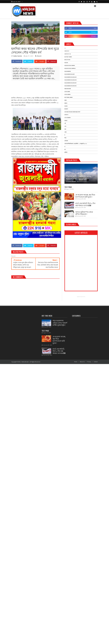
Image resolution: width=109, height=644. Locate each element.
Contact (96, 362)
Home (76, 362)
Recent (39, 56)
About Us (82, 362)
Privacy (89, 362)
